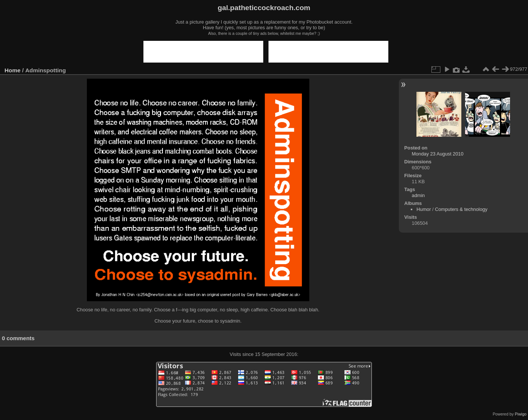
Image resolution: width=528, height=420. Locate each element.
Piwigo (521, 414)
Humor (424, 209)
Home (13, 70)
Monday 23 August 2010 (438, 154)
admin (418, 195)
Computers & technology (461, 209)
